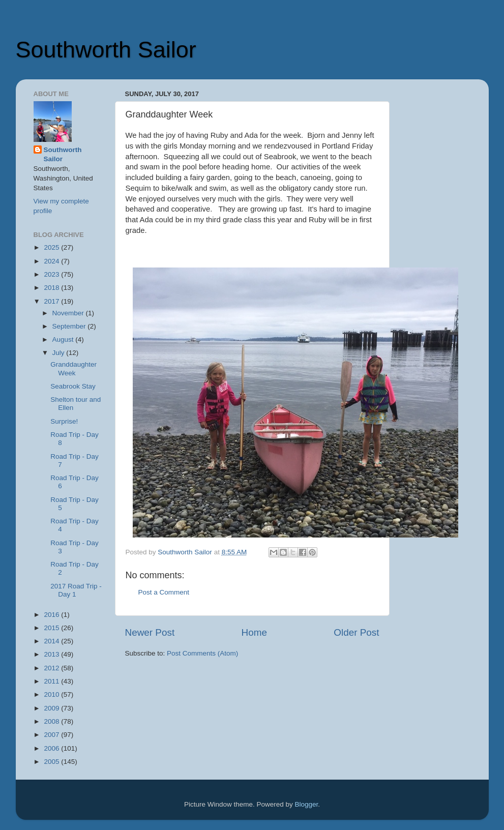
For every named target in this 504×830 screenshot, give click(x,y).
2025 (52, 247)
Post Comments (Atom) (202, 653)
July (60, 353)
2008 (52, 721)
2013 (52, 654)
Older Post (356, 632)
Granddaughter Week (73, 368)
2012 (52, 668)
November (69, 313)
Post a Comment (164, 592)
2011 (52, 681)
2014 (52, 641)
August (64, 339)
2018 (52, 288)
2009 (52, 708)
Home (254, 632)
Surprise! (64, 421)
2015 (52, 628)
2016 (52, 615)
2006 (52, 748)
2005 (52, 762)
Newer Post (150, 632)
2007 (52, 735)
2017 (52, 301)
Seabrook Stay (73, 386)
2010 (52, 694)
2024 (52, 261)
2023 (52, 274)
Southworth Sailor (106, 50)
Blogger (307, 804)
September (70, 326)
